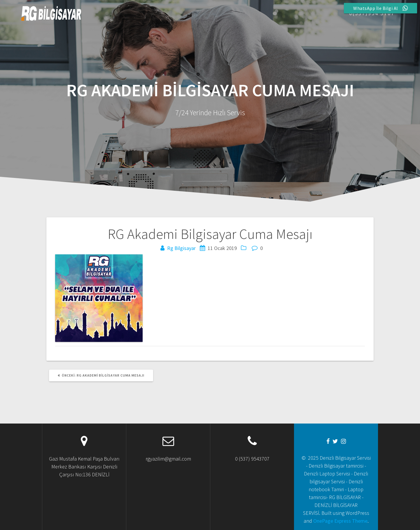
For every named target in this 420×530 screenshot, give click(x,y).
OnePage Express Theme (340, 521)
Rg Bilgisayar (181, 248)
